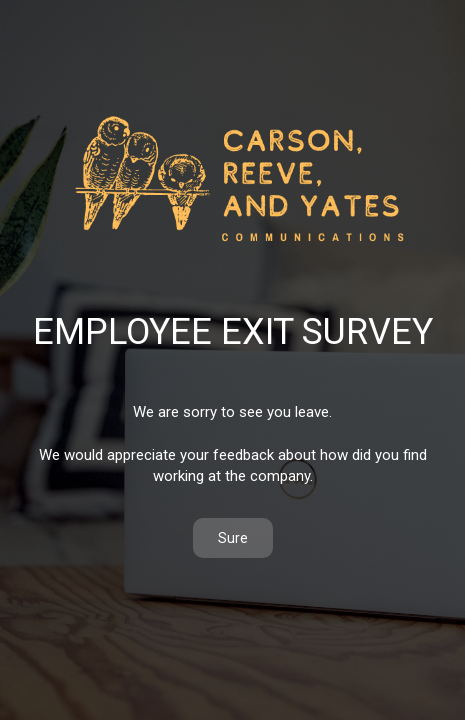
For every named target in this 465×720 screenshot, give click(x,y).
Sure (233, 538)
